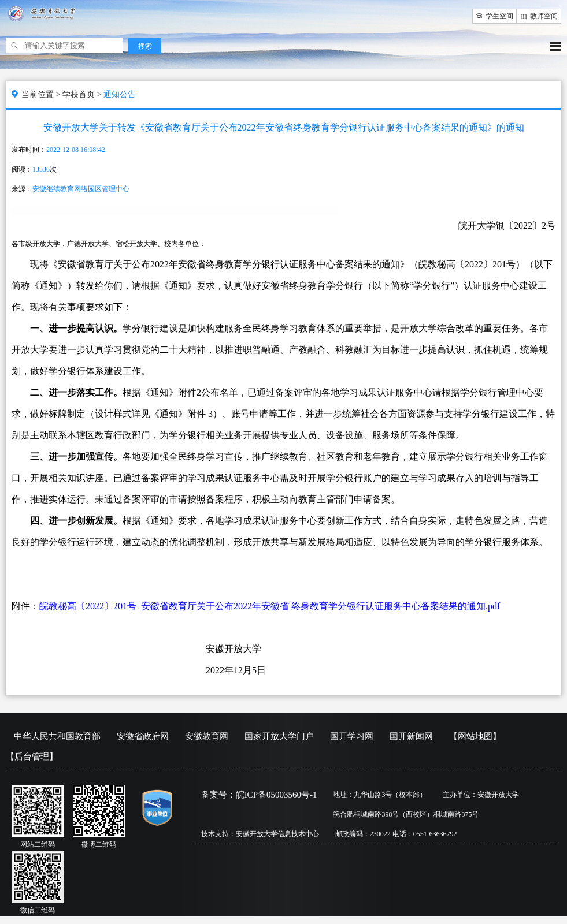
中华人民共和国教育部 (57, 736)
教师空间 (539, 16)
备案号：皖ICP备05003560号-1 (259, 795)
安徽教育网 (207, 736)
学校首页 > (83, 94)
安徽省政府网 (143, 736)
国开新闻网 (411, 736)
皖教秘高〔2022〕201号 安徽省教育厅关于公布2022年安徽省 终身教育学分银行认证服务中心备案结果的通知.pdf (270, 606)
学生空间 (494, 16)
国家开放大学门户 (279, 736)
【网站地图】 (475, 736)
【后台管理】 (32, 757)
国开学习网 (352, 736)
